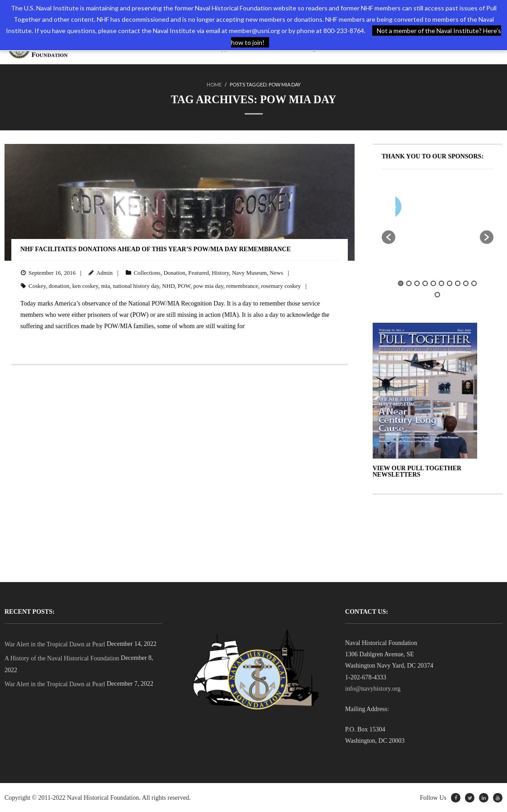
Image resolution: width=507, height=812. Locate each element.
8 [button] (458, 283)
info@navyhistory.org (373, 688)
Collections (147, 273)
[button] (389, 237)
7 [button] (450, 283)
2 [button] (409, 283)
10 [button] (474, 283)
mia (105, 285)
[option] (462, 208)
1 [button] (401, 283)
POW (184, 285)
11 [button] (437, 295)
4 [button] (425, 283)
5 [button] (433, 283)
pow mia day (208, 285)
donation (59, 285)
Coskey (37, 285)
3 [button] (417, 283)
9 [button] (466, 283)
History (220, 273)
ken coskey (85, 285)
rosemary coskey (281, 285)
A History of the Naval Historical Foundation (62, 658)
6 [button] (441, 283)
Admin (104, 273)
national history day (136, 285)
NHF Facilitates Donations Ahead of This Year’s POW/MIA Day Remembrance (156, 249)
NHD (168, 285)
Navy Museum (249, 273)
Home (214, 84)
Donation (174, 273)
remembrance (242, 285)
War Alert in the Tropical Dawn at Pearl (55, 644)
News (276, 273)
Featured (198, 273)
